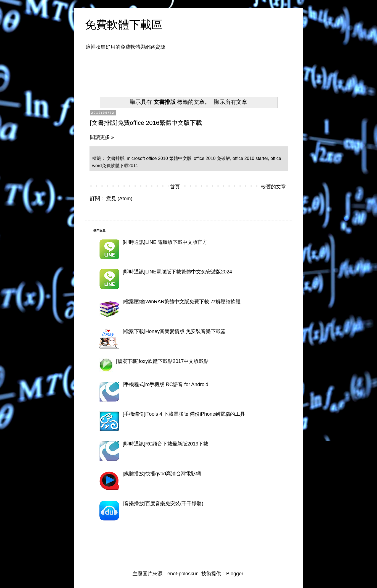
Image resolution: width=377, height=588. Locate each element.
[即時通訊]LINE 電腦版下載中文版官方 (165, 242)
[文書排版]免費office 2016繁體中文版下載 (146, 123)
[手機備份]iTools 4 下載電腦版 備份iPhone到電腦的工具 (184, 414)
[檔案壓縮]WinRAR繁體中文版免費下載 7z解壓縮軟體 (182, 302)
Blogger (235, 574)
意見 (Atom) (119, 199)
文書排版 (115, 158)
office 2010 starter (250, 158)
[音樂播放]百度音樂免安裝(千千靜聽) (163, 503)
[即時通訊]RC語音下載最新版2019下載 (165, 444)
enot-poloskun (183, 574)
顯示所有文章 (231, 102)
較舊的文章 (273, 187)
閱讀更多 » (102, 137)
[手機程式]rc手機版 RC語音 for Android (165, 384)
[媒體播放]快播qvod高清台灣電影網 (162, 474)
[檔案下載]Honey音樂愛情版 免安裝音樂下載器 (174, 331)
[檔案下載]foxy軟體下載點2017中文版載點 (162, 361)
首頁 (175, 187)
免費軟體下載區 (124, 25)
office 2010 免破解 (212, 158)
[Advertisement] (194, 70)
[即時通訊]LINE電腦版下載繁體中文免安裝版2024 (177, 272)
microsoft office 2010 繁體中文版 (159, 158)
